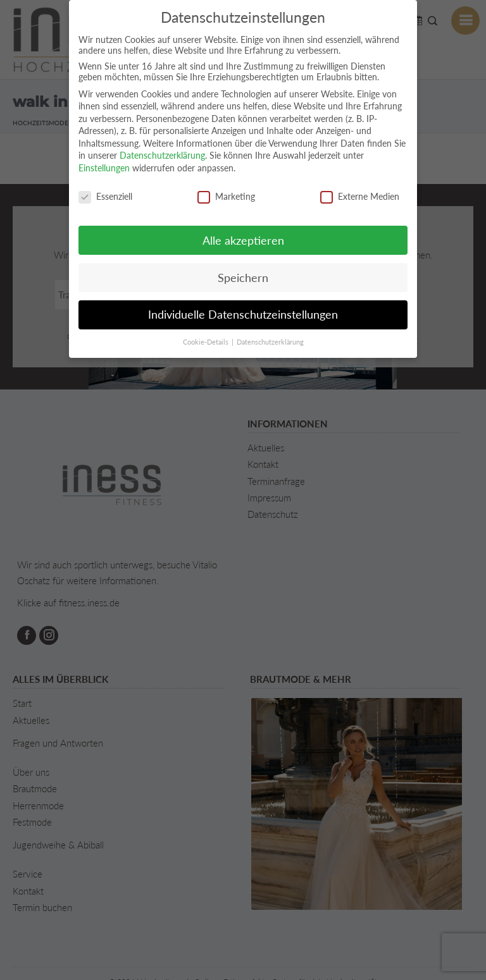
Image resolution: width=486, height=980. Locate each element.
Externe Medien (360, 196)
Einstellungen (104, 168)
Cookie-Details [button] (207, 342)
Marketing (226, 196)
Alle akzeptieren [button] (243, 241)
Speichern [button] (243, 278)
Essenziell (105, 196)
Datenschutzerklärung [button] (270, 342)
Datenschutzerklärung (162, 155)
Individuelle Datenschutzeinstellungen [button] (243, 315)
